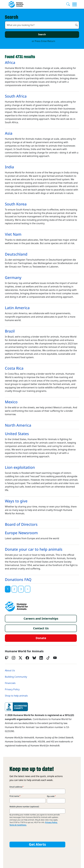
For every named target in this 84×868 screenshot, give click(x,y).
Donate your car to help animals (34, 549)
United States (17, 434)
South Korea (16, 204)
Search (42, 34)
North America (18, 425)
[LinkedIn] (41, 658)
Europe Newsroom (21, 533)
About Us (10, 671)
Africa (10, 63)
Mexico (11, 402)
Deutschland (16, 254)
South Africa (16, 96)
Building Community (16, 677)
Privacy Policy (12, 689)
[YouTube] (55, 658)
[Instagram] (14, 658)
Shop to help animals (16, 696)
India (9, 167)
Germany (13, 278)
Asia (9, 133)
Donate (41, 638)
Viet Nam (13, 234)
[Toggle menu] (75, 4)
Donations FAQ (18, 580)
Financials (10, 683)
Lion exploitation (20, 467)
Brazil (10, 331)
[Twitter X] (20, 658)
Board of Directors (21, 524)
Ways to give (16, 501)
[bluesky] (34, 658)
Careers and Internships (41, 619)
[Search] (69, 4)
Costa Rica (14, 368)
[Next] (28, 589)
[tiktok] (48, 658)
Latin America (17, 308)
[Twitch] (7, 658)
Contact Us (41, 628)
